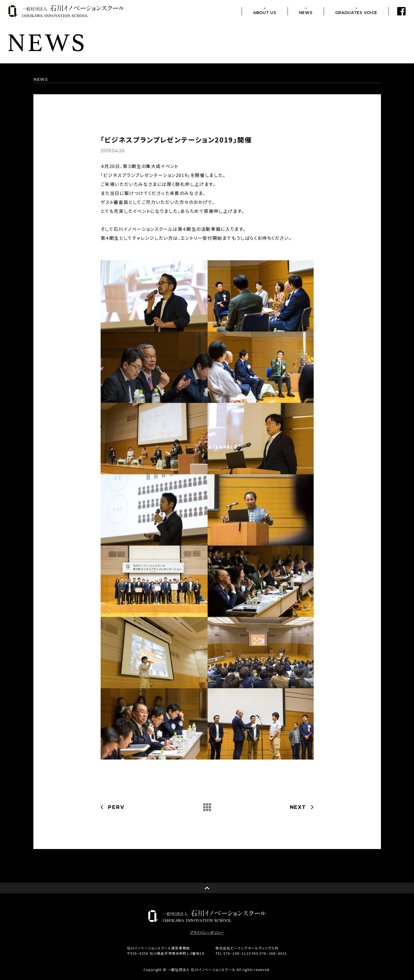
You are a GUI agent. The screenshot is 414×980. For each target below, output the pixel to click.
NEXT (298, 807)
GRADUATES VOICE (356, 12)
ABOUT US (265, 12)
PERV (116, 807)
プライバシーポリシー (207, 932)
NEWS (306, 12)
